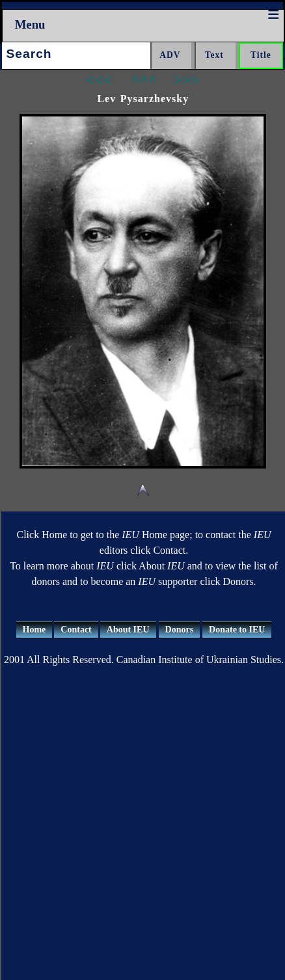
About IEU (128, 630)
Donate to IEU (237, 630)
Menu (30, 24)
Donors (180, 630)
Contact (76, 630)
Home (34, 630)
